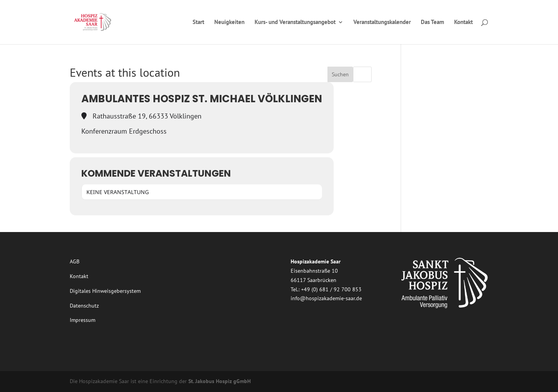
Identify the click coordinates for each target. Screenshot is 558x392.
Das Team (432, 22)
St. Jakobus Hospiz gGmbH (220, 381)
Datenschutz (84, 306)
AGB (75, 261)
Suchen (340, 74)
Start (198, 22)
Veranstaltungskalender (382, 22)
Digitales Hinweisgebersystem (105, 291)
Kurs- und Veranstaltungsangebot (295, 22)
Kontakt (463, 22)
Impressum (83, 320)
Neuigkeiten (229, 22)
